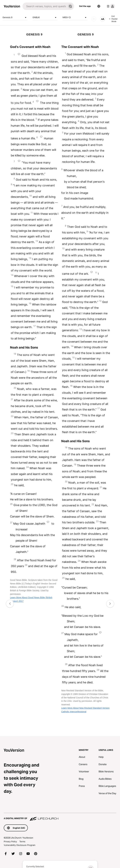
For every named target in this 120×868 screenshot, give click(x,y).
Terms (22, 841)
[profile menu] (110, 6)
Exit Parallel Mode (113, 19)
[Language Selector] (99, 6)
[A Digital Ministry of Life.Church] (60, 817)
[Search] (45, 6)
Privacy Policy (10, 841)
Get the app (85, 6)
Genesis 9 (15, 17)
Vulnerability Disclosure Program (20, 845)
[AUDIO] (94, 19)
